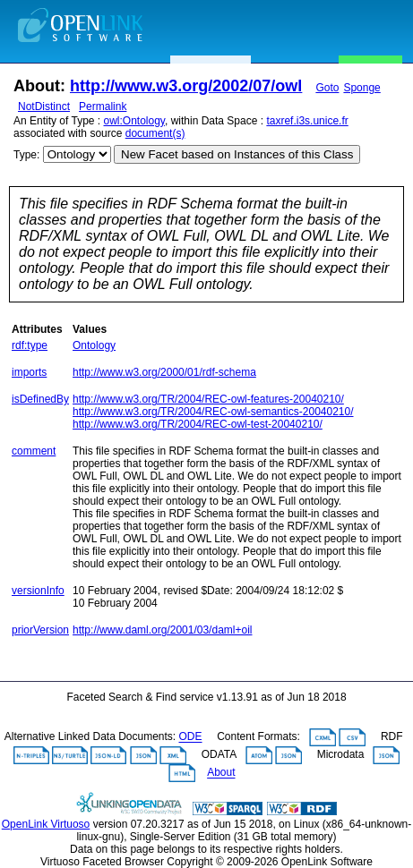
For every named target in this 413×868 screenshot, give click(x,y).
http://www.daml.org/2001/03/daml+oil (162, 630)
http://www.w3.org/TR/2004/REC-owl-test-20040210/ (198, 424)
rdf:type (30, 345)
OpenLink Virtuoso (46, 824)
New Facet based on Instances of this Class (237, 154)
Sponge (361, 88)
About (221, 773)
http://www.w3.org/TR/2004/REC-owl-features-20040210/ (208, 399)
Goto (327, 88)
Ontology (94, 345)
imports (29, 372)
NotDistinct (44, 106)
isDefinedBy (40, 399)
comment (34, 451)
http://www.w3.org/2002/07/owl (186, 86)
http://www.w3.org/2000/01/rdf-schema (164, 372)
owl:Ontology (134, 121)
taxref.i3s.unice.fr (307, 121)
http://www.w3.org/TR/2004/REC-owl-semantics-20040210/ (213, 412)
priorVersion (40, 630)
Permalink (103, 106)
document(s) (155, 133)
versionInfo (38, 591)
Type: (26, 155)
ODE (191, 737)
